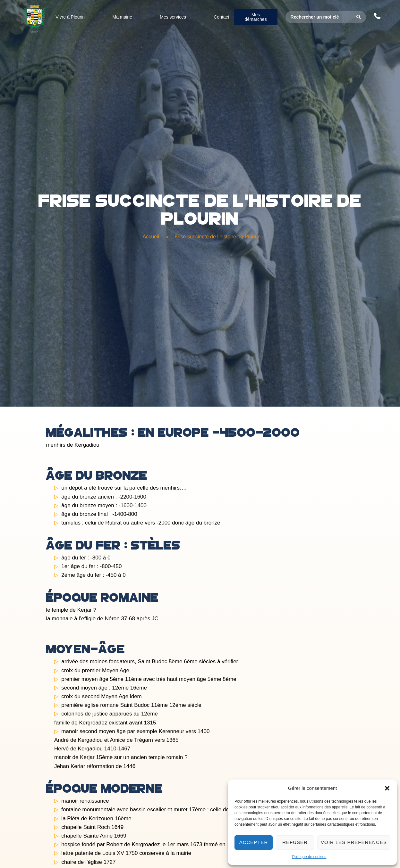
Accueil (151, 237)
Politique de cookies (309, 857)
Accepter (254, 842)
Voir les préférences (354, 842)
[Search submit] (359, 17)
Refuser (295, 842)
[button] (387, 788)
